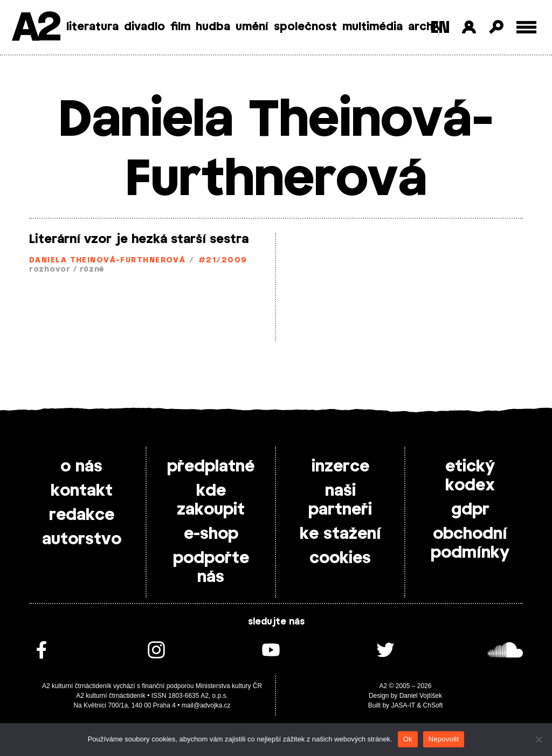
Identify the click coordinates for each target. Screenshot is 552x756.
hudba (213, 27)
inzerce (340, 467)
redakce (82, 515)
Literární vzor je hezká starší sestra (139, 239)
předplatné (211, 467)
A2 (35, 28)
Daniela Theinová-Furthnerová (107, 261)
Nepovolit (444, 739)
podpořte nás (211, 568)
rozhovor (50, 270)
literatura (92, 27)
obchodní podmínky (470, 543)
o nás (81, 467)
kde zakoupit (211, 500)
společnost (305, 27)
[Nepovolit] (539, 739)
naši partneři (340, 500)
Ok (408, 739)
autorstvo (82, 539)
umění (252, 27)
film (180, 27)
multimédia (372, 27)
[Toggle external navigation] (526, 27)
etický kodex (470, 476)
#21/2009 (223, 261)
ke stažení (340, 534)
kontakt (82, 491)
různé (92, 270)
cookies (340, 558)
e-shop (211, 534)
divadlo (144, 27)
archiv (425, 27)
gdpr (470, 510)
